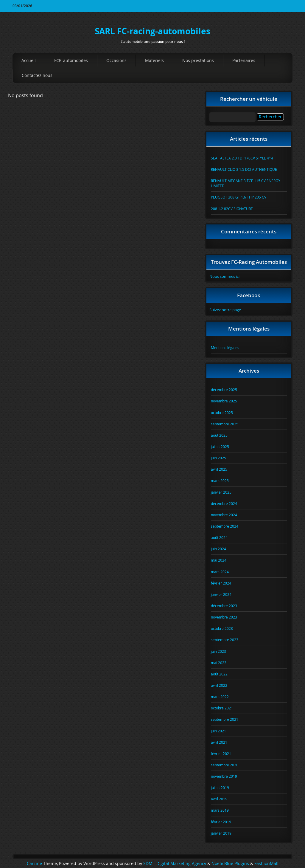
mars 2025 (220, 480)
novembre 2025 (224, 401)
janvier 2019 (221, 833)
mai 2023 (219, 663)
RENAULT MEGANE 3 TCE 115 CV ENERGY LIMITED (246, 183)
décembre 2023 (224, 606)
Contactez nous (37, 75)
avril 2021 (219, 742)
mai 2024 (219, 560)
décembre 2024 (224, 503)
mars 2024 (220, 572)
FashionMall (266, 864)
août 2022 (219, 674)
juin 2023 (218, 651)
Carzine (35, 864)
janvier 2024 (221, 594)
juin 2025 (218, 458)
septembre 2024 (225, 526)
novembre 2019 (224, 776)
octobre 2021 (222, 708)
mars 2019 (220, 810)
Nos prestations (198, 60)
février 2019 (221, 822)
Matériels (154, 60)
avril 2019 (219, 799)
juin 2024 (218, 549)
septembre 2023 (225, 640)
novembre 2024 (224, 515)
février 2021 (221, 754)
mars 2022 (220, 697)
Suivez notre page (225, 310)
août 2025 (219, 435)
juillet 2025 (220, 447)
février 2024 (221, 583)
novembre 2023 (224, 617)
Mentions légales (225, 348)
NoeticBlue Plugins (230, 864)
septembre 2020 (225, 765)
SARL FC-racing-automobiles (152, 31)
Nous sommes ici (224, 276)
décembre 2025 (224, 390)
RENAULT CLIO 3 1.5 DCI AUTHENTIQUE (244, 169)
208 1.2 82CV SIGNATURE (232, 209)
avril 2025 (219, 469)
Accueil (29, 60)
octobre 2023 (222, 628)
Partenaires (244, 60)
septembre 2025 (225, 424)
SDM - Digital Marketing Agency (175, 864)
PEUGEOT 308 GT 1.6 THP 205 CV (239, 197)
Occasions (116, 60)
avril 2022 (219, 685)
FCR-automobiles (71, 60)
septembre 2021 (225, 719)
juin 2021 (218, 731)
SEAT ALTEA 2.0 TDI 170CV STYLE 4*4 (242, 158)
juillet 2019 (220, 788)
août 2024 (219, 537)
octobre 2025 (222, 413)
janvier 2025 (221, 492)
